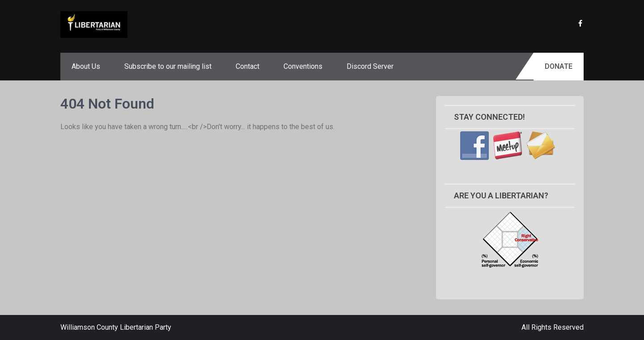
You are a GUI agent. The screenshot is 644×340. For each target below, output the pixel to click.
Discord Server (370, 66)
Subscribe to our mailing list (168, 66)
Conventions (303, 66)
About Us (86, 66)
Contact (248, 66)
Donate (559, 66)
